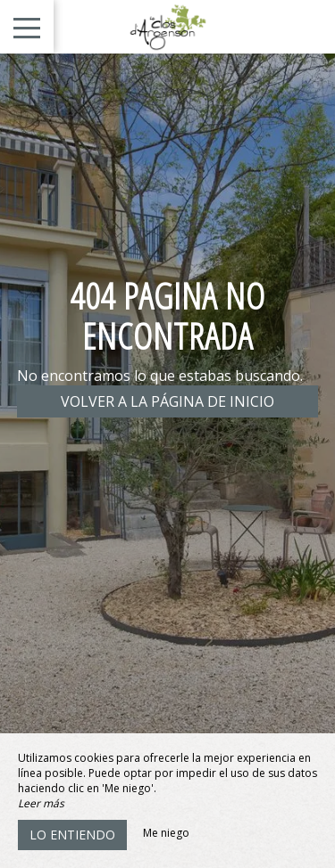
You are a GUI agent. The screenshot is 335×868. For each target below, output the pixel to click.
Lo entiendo (72, 835)
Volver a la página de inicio (167, 401)
